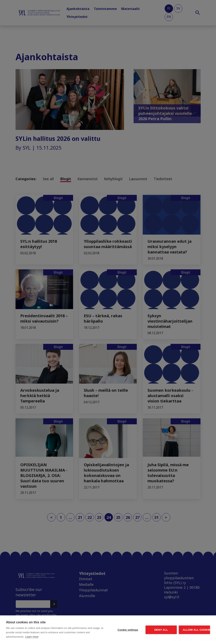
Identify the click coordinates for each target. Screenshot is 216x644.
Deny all (139, 625)
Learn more (32, 637)
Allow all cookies (187, 625)
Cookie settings (91, 625)
